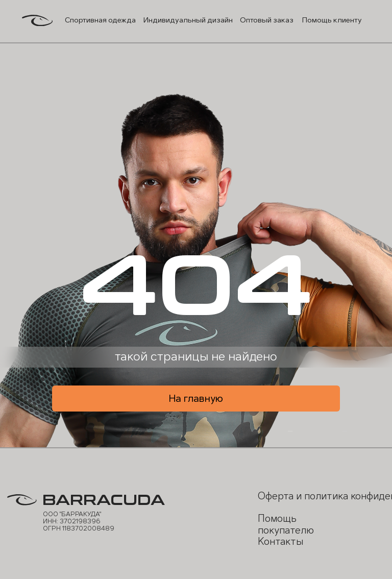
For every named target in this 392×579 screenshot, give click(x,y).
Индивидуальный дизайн (188, 20)
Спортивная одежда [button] (100, 20)
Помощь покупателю (286, 524)
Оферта (276, 496)
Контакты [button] (280, 541)
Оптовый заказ (267, 20)
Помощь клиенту (332, 20)
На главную (196, 399)
